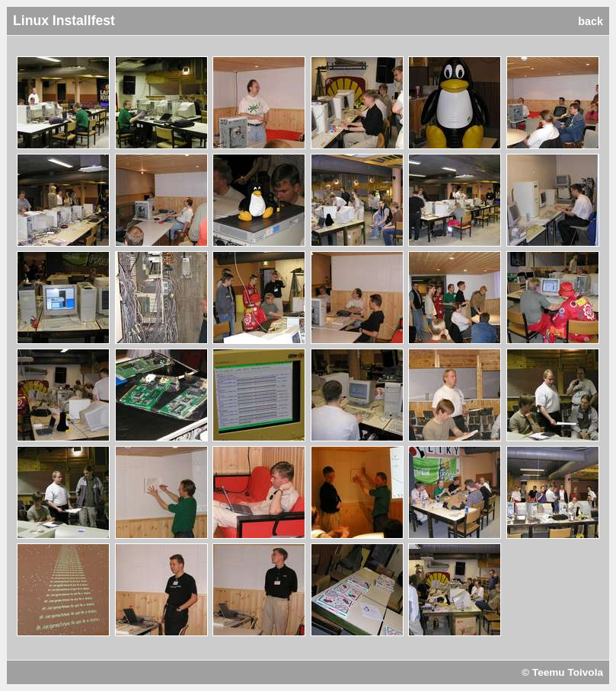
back (590, 21)
